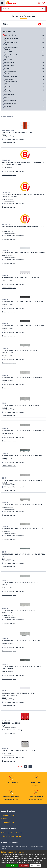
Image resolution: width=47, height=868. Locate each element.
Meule (7, 97)
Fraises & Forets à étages (11, 72)
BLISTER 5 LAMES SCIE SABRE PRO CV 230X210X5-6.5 (21, 277)
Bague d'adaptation (11, 76)
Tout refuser (24, 865)
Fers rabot (8, 87)
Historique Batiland (9, 816)
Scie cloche (9, 59)
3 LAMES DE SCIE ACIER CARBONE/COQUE (17, 132)
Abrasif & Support (11, 52)
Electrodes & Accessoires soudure (12, 80)
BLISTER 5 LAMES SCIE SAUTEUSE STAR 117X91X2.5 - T (22, 641)
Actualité (6, 819)
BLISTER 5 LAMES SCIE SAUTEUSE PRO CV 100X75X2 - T (22, 378)
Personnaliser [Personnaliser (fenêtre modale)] (36, 865)
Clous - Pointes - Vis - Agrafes (12, 56)
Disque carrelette (10, 101)
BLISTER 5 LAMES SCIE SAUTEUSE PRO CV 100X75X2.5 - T (23, 405)
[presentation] (2, 3)
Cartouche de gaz (11, 104)
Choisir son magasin (9, 143)
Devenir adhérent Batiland (12, 836)
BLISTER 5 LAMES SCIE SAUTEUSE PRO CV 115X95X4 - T (22, 505)
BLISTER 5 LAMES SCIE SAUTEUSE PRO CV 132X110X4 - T (22, 529)
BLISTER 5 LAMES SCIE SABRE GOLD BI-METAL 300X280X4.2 (23, 253)
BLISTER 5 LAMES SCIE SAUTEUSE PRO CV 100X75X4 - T (22, 455)
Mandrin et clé (10, 66)
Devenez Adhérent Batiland (12, 833)
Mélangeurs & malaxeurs (9, 91)
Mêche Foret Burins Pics (11, 44)
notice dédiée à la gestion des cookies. (27, 863)
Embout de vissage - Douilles (12, 48)
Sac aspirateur (10, 94)
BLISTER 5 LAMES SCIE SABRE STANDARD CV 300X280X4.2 (23, 302)
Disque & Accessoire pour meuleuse (12, 39)
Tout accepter (12, 865)
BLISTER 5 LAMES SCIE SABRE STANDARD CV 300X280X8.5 (23, 326)
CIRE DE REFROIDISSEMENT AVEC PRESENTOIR (19, 751)
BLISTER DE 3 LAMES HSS (11, 723)
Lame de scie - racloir (12, 35)
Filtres (7, 84)
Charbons (8, 106)
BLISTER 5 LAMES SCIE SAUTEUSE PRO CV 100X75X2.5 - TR (23, 431)
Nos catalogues (8, 822)
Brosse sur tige (10, 63)
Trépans (8, 69)
